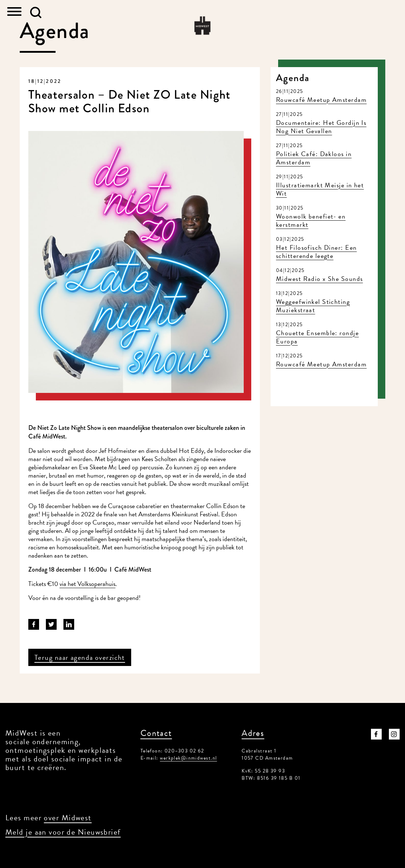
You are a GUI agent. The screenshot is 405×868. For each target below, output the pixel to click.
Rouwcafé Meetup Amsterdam (321, 100)
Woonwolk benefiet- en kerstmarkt (311, 220)
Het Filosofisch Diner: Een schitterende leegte (316, 252)
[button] (36, 13)
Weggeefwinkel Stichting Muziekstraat (313, 306)
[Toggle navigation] (14, 12)
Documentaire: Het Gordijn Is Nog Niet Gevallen (321, 127)
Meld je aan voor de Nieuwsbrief (63, 832)
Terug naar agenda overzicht (80, 657)
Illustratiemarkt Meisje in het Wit (320, 189)
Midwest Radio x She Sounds (319, 279)
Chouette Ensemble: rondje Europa (317, 337)
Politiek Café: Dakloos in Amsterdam (314, 158)
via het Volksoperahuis (87, 584)
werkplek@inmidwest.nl (188, 758)
